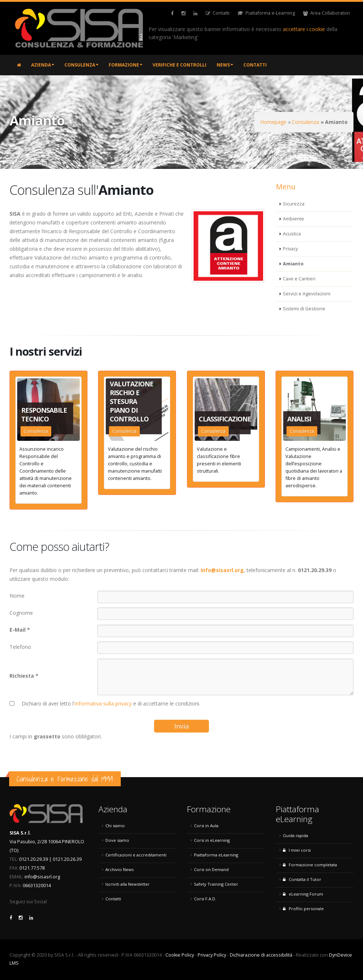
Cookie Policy (180, 955)
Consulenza (81, 65)
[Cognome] (225, 614)
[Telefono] (225, 648)
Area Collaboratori (326, 13)
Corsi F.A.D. (205, 899)
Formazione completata (310, 865)
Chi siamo (115, 826)
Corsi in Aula (206, 826)
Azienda (43, 65)
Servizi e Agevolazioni (307, 294)
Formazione (126, 65)
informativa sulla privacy (103, 703)
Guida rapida (295, 835)
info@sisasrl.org (42, 877)
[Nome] (225, 597)
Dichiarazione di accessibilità (261, 955)
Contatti (218, 13)
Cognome (21, 613)
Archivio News (119, 869)
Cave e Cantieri (299, 279)
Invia (181, 726)
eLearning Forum (303, 894)
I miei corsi (297, 850)
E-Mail (18, 630)
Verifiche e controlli (179, 65)
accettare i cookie (304, 29)
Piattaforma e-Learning (266, 13)
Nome (17, 596)
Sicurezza (294, 204)
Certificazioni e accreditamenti (136, 855)
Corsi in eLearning (212, 840)
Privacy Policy (212, 955)
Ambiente (293, 219)
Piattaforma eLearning (216, 855)
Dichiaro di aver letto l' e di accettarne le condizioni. (111, 703)
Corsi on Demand (211, 869)
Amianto (293, 264)
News (225, 65)
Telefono (20, 647)
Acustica (292, 234)
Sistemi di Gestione (304, 309)
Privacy (290, 249)
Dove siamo (117, 840)
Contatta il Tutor (302, 879)
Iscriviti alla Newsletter (128, 884)
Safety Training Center (216, 884)
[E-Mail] (225, 631)
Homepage (273, 122)
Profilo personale (303, 909)
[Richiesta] (225, 677)
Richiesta (22, 676)
